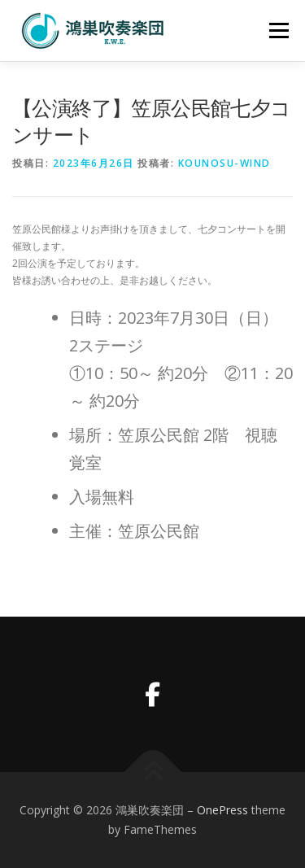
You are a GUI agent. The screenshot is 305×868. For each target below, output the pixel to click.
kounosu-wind (224, 163)
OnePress (222, 810)
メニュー (279, 31)
